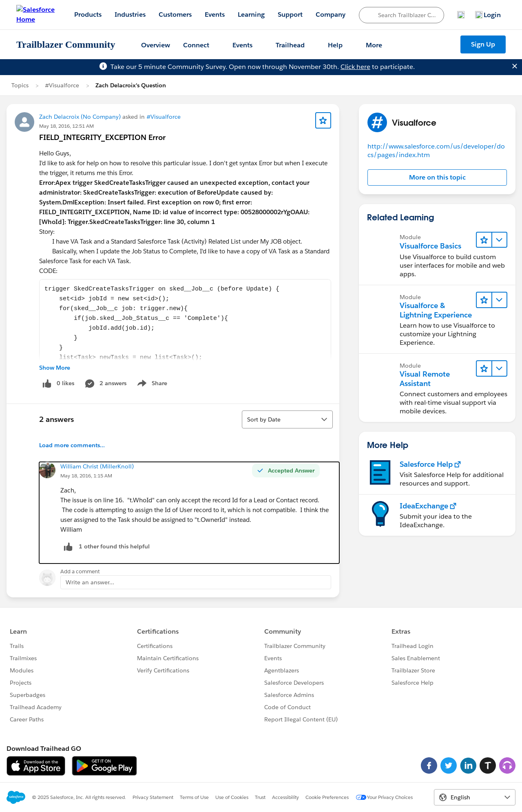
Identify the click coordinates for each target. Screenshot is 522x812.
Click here (355, 67)
